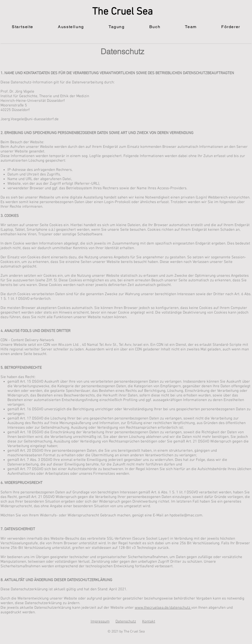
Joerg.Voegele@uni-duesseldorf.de (30, 119)
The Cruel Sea (123, 12)
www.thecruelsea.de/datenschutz (163, 608)
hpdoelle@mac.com (186, 515)
